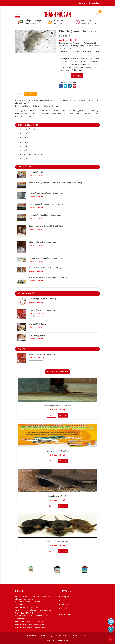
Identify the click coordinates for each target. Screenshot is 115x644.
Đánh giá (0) (30, 94)
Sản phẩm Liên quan (57, 372)
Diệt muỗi (24, 134)
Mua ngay (77, 76)
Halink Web (63, 640)
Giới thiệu (65, 600)
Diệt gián (24, 146)
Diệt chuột (72, 82)
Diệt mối (23, 159)
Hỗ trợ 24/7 (58, 20)
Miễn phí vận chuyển (34, 20)
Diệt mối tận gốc (28, 129)
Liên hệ (64, 608)
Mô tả (20, 94)
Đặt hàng (63, 415)
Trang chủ (65, 597)
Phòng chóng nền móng (32, 155)
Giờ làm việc (87, 20)
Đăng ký (82, 3)
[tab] (20, 94)
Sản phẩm (65, 604)
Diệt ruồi (24, 142)
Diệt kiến (24, 150)
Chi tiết (52, 415)
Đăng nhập (94, 3)
